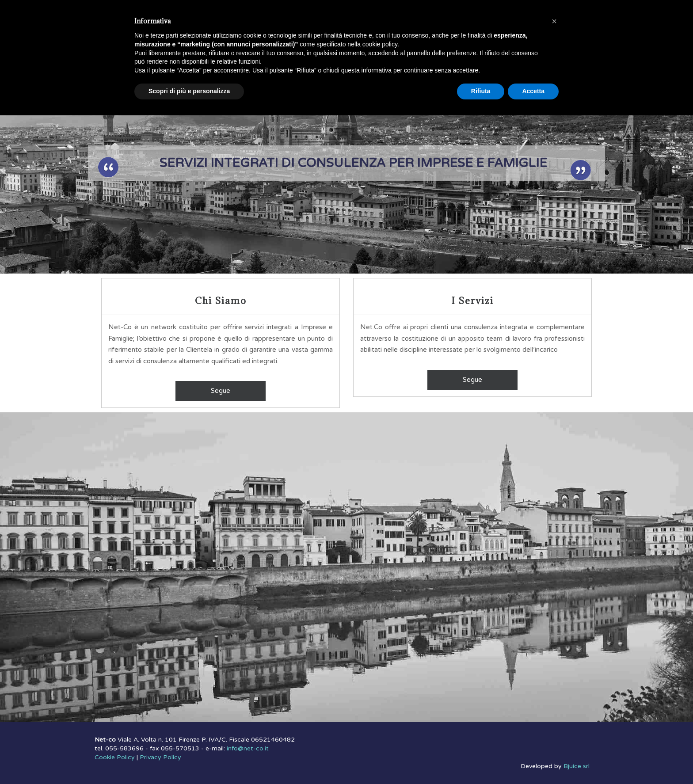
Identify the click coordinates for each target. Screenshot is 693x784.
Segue (221, 391)
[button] (554, 21)
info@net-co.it (248, 748)
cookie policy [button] (380, 44)
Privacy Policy (160, 757)
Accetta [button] (533, 91)
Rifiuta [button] (481, 91)
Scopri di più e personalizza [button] (189, 91)
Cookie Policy (115, 757)
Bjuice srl (577, 766)
